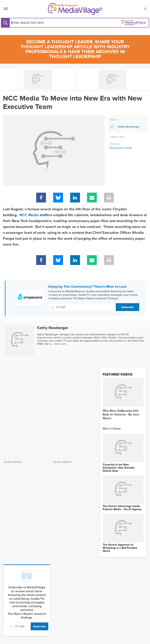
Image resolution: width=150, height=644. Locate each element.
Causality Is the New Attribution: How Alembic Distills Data (119, 468)
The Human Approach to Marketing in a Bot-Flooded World (120, 548)
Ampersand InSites (121, 148)
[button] (145, 9)
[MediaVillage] (75, 9)
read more (60, 344)
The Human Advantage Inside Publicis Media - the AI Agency (122, 508)
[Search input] (42, 23)
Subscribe (128, 307)
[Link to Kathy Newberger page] (127, 127)
